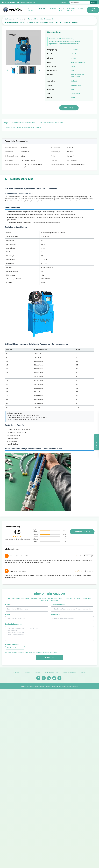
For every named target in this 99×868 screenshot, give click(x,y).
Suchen (93, 2)
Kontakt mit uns (71, 10)
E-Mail (8, 605)
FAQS (81, 9)
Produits (20, 19)
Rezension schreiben (82, 532)
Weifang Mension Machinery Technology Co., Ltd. (49, 687)
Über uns (62, 10)
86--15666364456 (10, 2)
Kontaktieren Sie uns (51, 674)
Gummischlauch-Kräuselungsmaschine (41, 19)
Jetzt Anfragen (93, 10)
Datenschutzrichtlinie (70, 674)
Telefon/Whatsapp (58, 605)
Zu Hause (31, 10)
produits (37, 674)
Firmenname (56, 614)
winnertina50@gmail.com (28, 2)
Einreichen (49, 658)
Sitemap (84, 674)
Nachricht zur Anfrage (14, 624)
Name (8, 614)
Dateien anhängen (12, 644)
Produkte (42, 9)
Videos (53, 9)
